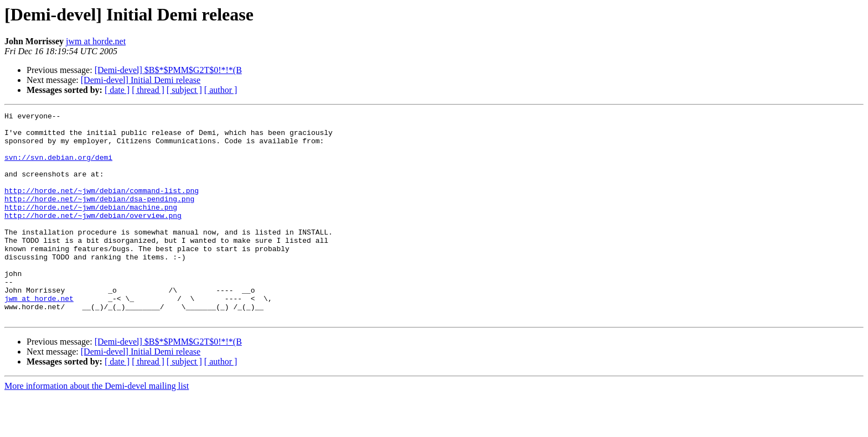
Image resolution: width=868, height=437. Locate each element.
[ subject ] (184, 90)
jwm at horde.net (96, 41)
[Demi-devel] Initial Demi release (141, 80)
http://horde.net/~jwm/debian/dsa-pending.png (99, 217)
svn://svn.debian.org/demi (58, 167)
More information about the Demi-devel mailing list (97, 427)
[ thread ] (148, 90)
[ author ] (221, 90)
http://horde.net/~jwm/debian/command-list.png (102, 207)
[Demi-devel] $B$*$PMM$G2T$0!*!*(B (168, 70)
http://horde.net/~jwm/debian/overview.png (93, 237)
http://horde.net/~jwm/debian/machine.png (91, 227)
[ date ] (117, 90)
